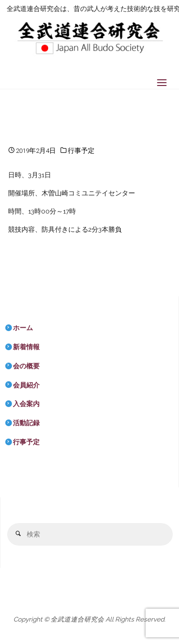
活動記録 (26, 423)
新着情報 (26, 347)
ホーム (23, 328)
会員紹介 (26, 385)
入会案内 (26, 404)
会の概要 (26, 366)
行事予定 (81, 150)
